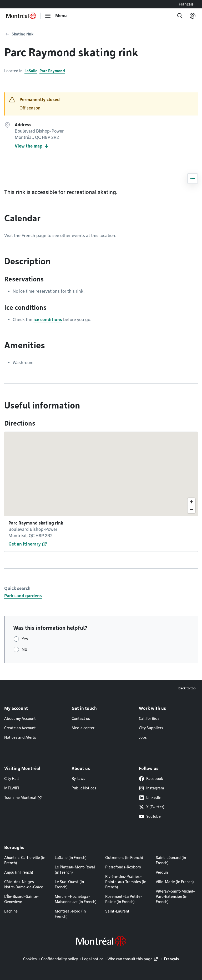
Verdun (162, 872)
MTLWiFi (12, 788)
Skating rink (22, 34)
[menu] (56, 16)
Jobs (143, 737)
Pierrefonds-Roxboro (123, 867)
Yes (25, 639)
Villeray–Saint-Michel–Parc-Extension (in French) (175, 897)
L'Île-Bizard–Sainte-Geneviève (21, 899)
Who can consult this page (130, 959)
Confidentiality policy (59, 959)
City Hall (11, 779)
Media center (83, 728)
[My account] (193, 16)
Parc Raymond (52, 71)
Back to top (187, 688)
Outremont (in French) (124, 858)
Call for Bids (149, 719)
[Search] (180, 16)
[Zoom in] (191, 502)
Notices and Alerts (20, 737)
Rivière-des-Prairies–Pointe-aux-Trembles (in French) (126, 882)
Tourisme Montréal (20, 798)
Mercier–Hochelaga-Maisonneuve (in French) (76, 899)
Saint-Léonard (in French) (171, 860)
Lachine (11, 911)
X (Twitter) (152, 807)
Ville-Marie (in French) (175, 882)
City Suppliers (151, 728)
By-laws (78, 779)
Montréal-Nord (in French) (70, 914)
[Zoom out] (191, 509)
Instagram (151, 788)
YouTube (150, 816)
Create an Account (20, 728)
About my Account (20, 719)
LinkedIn (150, 798)
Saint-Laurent (117, 911)
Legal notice (93, 959)
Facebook (151, 779)
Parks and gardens (23, 596)
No (24, 649)
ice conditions (48, 320)
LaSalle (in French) (71, 858)
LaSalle (31, 71)
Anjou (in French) (19, 872)
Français (186, 4)
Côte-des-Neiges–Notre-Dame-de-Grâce (24, 884)
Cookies (30, 959)
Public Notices (84, 788)
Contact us (81, 719)
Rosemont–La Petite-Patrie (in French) (124, 899)
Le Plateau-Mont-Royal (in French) (75, 870)
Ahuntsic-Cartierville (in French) (25, 860)
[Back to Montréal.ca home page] (21, 16)
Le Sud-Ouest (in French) (69, 884)
